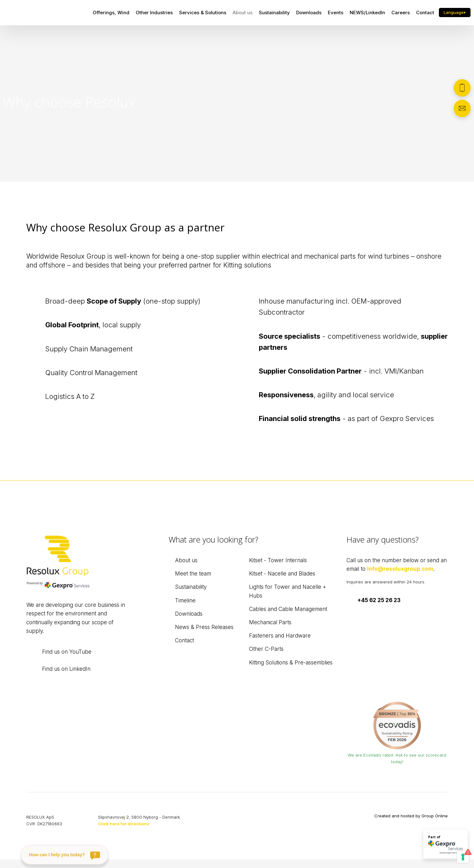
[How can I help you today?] (65, 855)
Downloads (309, 13)
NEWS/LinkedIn (367, 13)
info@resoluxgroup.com (400, 569)
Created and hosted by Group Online (411, 816)
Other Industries (154, 13)
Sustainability (274, 13)
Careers (401, 13)
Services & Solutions (203, 13)
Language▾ (455, 12)
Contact (425, 13)
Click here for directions (124, 824)
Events (336, 13)
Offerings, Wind (111, 13)
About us (243, 13)
